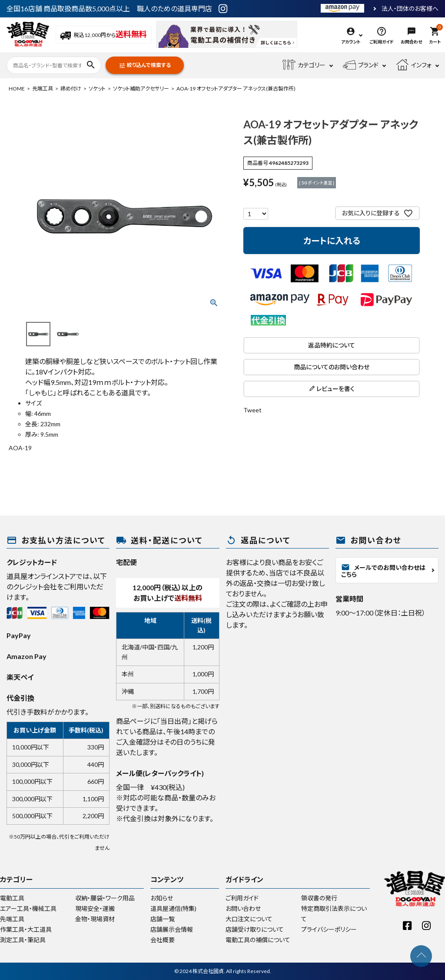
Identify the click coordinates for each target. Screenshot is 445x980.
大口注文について (249, 919)
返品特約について (332, 345)
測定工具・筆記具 (23, 940)
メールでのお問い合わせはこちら (383, 570)
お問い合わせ (243, 908)
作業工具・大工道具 (26, 929)
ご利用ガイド (242, 898)
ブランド (361, 65)
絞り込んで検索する (145, 65)
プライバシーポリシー (329, 929)
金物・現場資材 (95, 919)
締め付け (71, 89)
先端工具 (43, 89)
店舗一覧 (163, 919)
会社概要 (163, 940)
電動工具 (12, 898)
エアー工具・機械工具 (28, 908)
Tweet (252, 410)
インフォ (414, 65)
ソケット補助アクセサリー (141, 89)
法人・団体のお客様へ (410, 9)
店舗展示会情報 (172, 929)
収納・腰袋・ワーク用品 (105, 898)
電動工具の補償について (258, 940)
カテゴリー (304, 65)
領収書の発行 (319, 898)
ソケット (97, 89)
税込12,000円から (104, 35)
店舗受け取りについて (255, 929)
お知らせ (162, 898)
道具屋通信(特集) (173, 908)
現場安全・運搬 (95, 908)
